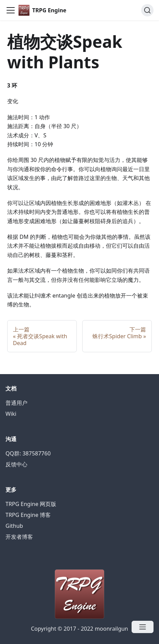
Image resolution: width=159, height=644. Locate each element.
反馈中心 (16, 464)
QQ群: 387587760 (28, 453)
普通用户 (16, 403)
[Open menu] (143, 627)
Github (14, 526)
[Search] (147, 10)
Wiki (11, 414)
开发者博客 (19, 537)
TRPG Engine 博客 (28, 515)
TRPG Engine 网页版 (31, 504)
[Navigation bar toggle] (11, 10)
